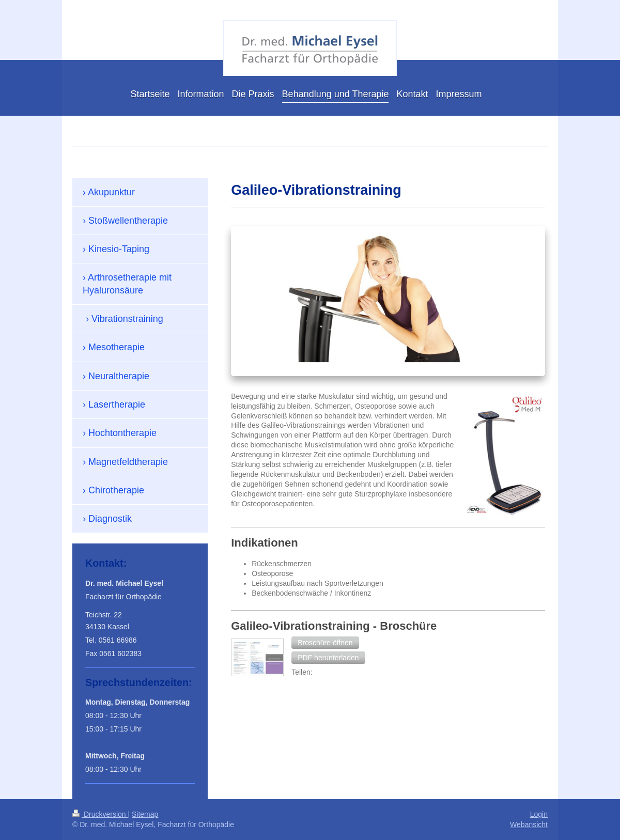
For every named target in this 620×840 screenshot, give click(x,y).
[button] (325, 643)
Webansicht (529, 825)
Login (539, 814)
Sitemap (145, 814)
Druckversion (100, 814)
